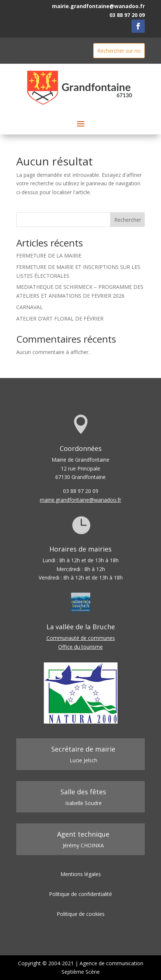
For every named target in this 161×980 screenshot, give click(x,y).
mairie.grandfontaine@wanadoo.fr (98, 6)
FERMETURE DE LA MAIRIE (49, 255)
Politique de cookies (81, 914)
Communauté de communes (81, 638)
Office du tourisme (80, 647)
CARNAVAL (29, 307)
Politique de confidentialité (80, 894)
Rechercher (128, 220)
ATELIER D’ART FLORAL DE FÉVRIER (60, 318)
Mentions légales (81, 874)
